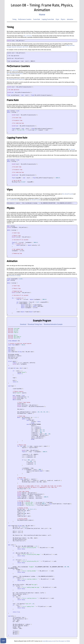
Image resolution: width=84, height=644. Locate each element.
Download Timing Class (35, 324)
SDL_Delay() (72, 149)
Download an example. (15, 276)
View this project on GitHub (63, 641)
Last (3, 641)
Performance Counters (25, 19)
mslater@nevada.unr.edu (49, 641)
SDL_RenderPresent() (68, 194)
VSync (57, 19)
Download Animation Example (53, 324)
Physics (63, 19)
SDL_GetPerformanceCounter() (15, 74)
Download (23, 324)
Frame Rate (37, 19)
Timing (14, 19)
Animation (70, 19)
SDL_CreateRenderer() (13, 200)
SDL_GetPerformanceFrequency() (15, 79)
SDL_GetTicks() (28, 36)
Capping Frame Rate (48, 19)
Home (42, 15)
